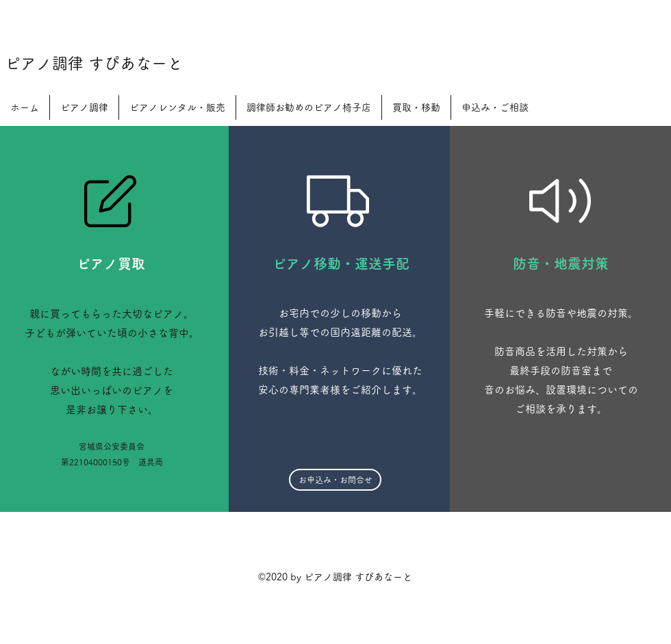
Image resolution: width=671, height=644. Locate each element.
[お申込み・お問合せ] (335, 480)
